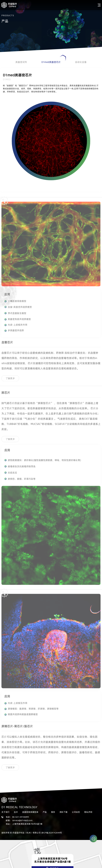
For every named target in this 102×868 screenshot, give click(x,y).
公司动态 (76, 812)
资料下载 (63, 812)
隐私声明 (88, 812)
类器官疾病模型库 (30, 812)
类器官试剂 (21, 62)
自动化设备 (81, 62)
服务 (53, 812)
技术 (16, 812)
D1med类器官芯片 (54, 59)
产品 (45, 812)
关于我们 (5, 812)
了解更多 (10, 379)
